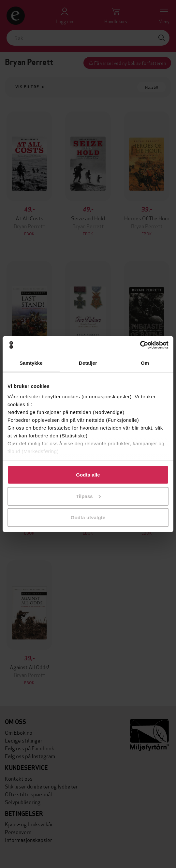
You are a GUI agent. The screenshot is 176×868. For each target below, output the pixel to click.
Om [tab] (145, 363)
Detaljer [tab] (88, 363)
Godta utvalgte (88, 517)
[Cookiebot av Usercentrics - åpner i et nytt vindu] (140, 345)
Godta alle (88, 475)
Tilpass (88, 496)
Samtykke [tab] (31, 363)
